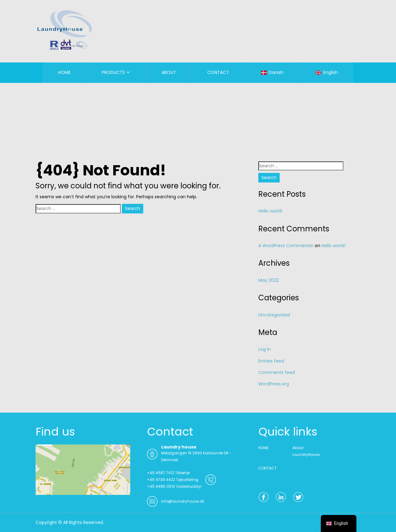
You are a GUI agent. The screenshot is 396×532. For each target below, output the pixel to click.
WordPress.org (274, 384)
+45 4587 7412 (161, 473)
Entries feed (271, 361)
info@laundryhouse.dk (183, 501)
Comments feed (277, 372)
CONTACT (218, 72)
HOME (64, 72)
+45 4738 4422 (161, 480)
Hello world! (270, 211)
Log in (265, 349)
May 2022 (269, 280)
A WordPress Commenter (286, 246)
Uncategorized (274, 315)
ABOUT (169, 72)
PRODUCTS (113, 72)
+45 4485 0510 (161, 486)
